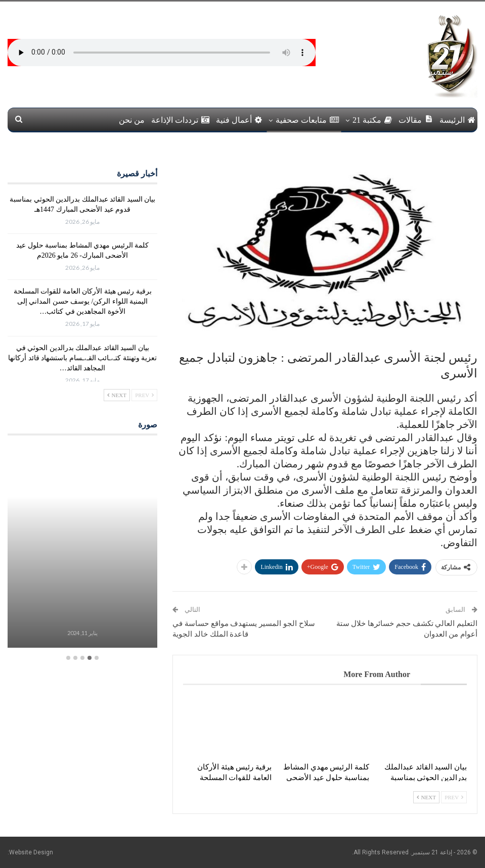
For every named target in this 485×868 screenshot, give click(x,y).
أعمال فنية (239, 120)
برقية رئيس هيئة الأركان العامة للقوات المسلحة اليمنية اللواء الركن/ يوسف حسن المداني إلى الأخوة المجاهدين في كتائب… (83, 301)
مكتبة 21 (372, 120)
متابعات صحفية (307, 120)
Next (426, 797)
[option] (82, 548)
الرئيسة (457, 120)
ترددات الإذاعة (180, 120)
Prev (454, 797)
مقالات (416, 119)
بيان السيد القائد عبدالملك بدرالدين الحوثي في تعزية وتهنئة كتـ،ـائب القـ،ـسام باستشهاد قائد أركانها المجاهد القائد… (82, 358)
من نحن (132, 120)
